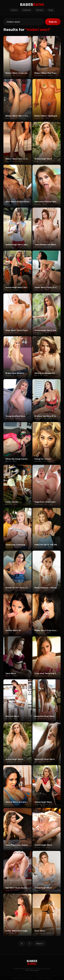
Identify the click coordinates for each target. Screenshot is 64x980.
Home (14, 10)
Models (40, 10)
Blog (51, 10)
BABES (32, 5)
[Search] (24, 22)
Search (53, 22)
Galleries (27, 10)
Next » (40, 944)
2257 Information (32, 970)
